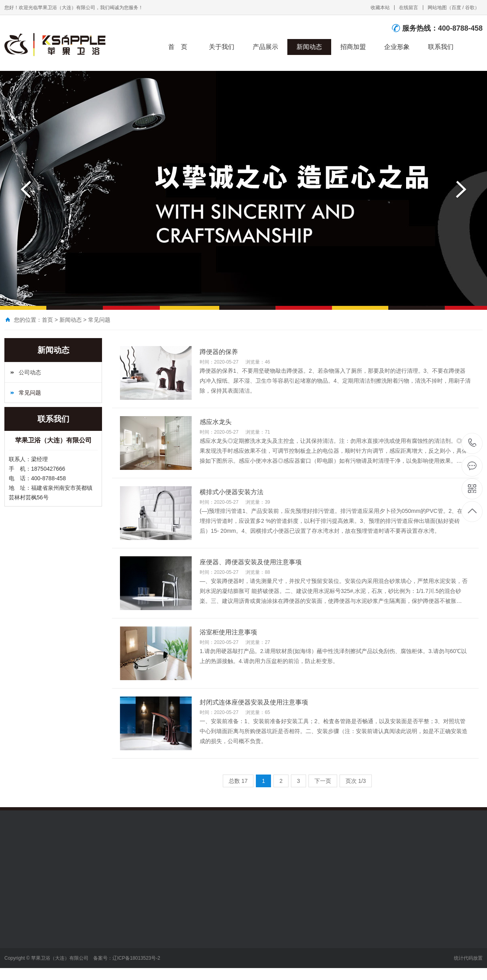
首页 (47, 320)
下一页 (323, 781)
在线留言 (408, 8)
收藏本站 (380, 8)
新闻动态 (309, 47)
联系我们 (441, 47)
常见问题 (99, 320)
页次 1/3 (356, 781)
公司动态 (30, 372)
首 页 (178, 47)
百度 (456, 8)
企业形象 (397, 47)
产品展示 (265, 47)
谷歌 (470, 8)
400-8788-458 (472, 443)
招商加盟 (353, 47)
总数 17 (238, 781)
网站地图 (437, 8)
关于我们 (222, 47)
